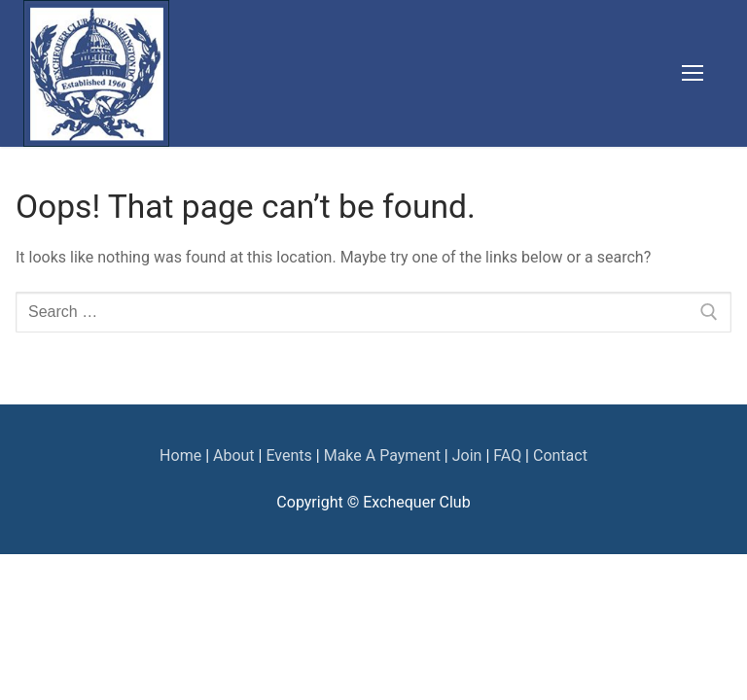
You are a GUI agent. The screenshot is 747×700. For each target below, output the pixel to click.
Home (180, 455)
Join (467, 455)
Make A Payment (380, 455)
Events (288, 455)
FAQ (507, 455)
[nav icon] (693, 74)
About (234, 455)
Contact (560, 455)
